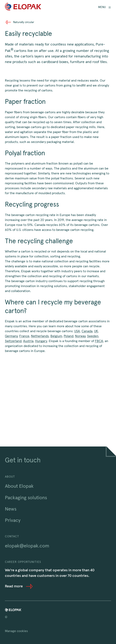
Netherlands (40, 336)
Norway (80, 336)
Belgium (56, 336)
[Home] (23, 7)
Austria (28, 341)
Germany (11, 336)
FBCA (99, 341)
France (24, 336)
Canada (87, 331)
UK (96, 331)
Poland (69, 336)
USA (77, 331)
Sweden (93, 336)
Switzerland (13, 341)
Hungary (41, 341)
